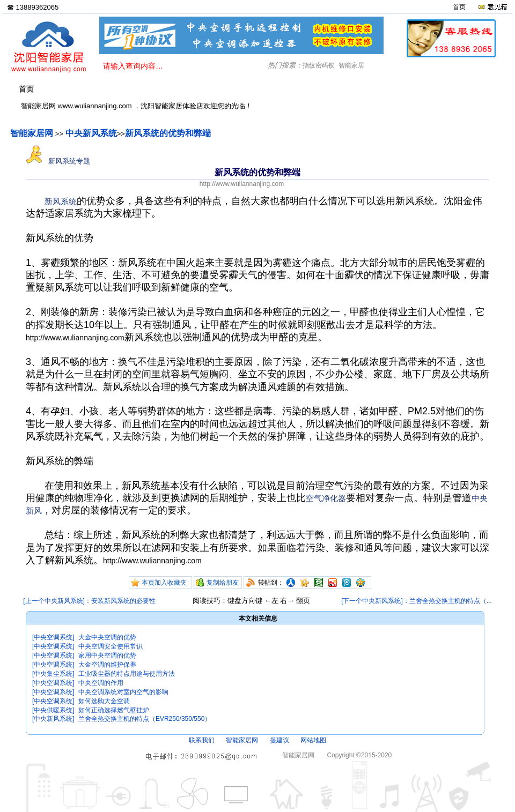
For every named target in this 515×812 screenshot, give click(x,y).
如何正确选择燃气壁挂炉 (114, 710)
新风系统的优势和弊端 (168, 133)
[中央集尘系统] (53, 674)
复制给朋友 (223, 583)
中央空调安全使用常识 (111, 646)
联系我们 (202, 740)
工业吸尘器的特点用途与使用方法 (127, 674)
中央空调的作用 (101, 683)
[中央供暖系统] (53, 710)
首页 (459, 7)
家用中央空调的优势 (107, 655)
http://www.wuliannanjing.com (242, 184)
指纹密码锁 (319, 65)
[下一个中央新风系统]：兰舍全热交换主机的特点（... (417, 601)
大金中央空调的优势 (107, 637)
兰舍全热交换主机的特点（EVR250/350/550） (145, 719)
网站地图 (313, 740)
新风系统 (61, 201)
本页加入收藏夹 (164, 583)
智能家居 (351, 65)
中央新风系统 (91, 133)
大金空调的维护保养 (107, 665)
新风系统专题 (58, 161)
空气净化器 (326, 498)
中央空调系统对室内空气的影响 (123, 692)
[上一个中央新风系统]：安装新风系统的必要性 (89, 601)
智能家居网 (32, 133)
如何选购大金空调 (104, 701)
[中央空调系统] (53, 637)
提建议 (279, 740)
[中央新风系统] (53, 719)
